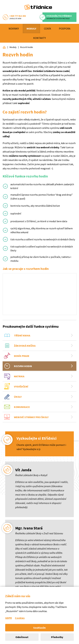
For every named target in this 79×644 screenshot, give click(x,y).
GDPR (9, 618)
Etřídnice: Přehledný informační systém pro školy (4, 47)
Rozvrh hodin (27, 47)
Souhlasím (39, 628)
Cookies (20, 618)
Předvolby (57, 637)
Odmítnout (22, 637)
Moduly (13, 47)
